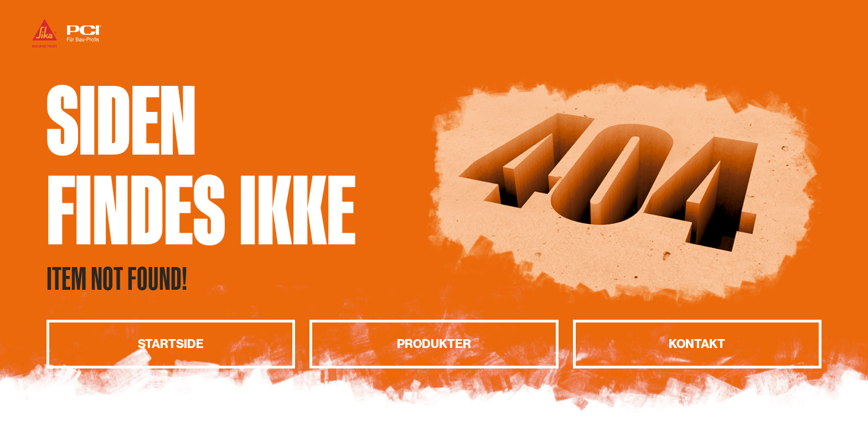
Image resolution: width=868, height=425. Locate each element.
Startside (171, 344)
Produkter (434, 344)
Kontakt (697, 344)
